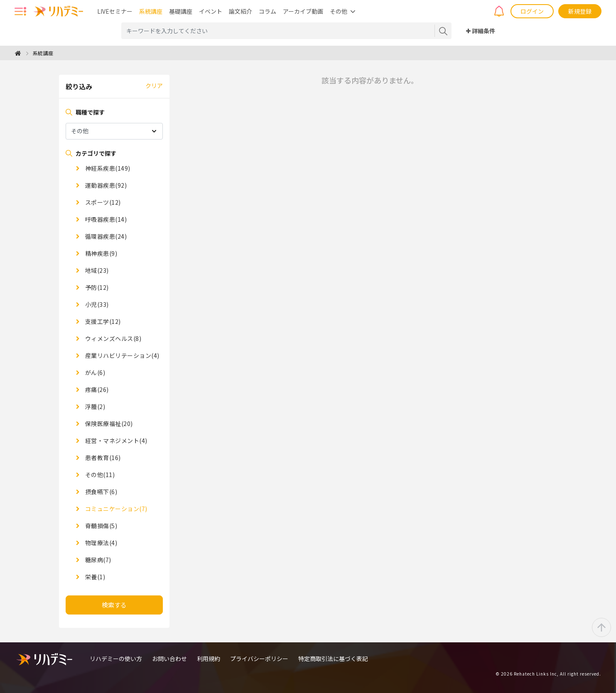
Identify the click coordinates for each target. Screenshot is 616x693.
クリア (154, 86)
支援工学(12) (102, 321)
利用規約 (209, 659)
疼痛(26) (96, 389)
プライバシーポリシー (259, 659)
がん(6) (94, 372)
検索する (114, 605)
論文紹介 (241, 11)
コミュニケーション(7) (115, 509)
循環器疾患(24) (105, 236)
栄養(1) (94, 577)
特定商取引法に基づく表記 (333, 659)
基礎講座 (181, 11)
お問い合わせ (169, 659)
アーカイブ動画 (303, 11)
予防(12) (96, 287)
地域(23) (96, 270)
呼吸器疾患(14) (105, 219)
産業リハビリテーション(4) (121, 355)
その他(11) (99, 475)
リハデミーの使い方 (116, 659)
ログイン (532, 11)
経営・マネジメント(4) (115, 441)
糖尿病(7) (97, 560)
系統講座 (151, 11)
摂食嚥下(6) (100, 492)
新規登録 (580, 11)
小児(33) (96, 304)
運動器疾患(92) (105, 185)
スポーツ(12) (102, 202)
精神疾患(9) (100, 253)
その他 (339, 11)
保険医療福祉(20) (108, 424)
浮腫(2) (94, 406)
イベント (211, 11)
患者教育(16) (102, 458)
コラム (268, 11)
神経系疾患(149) (107, 168)
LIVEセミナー (115, 11)
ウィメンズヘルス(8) (112, 338)
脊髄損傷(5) (100, 526)
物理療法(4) (100, 543)
